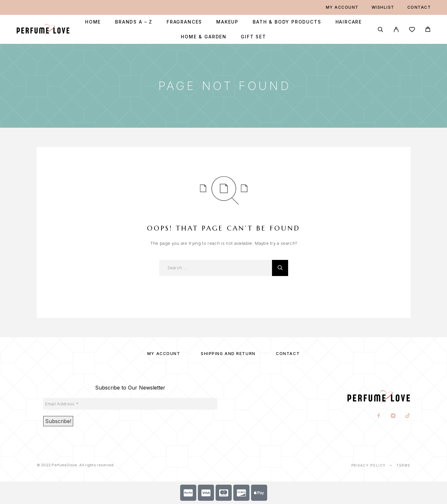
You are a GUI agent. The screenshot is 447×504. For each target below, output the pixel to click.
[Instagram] (393, 416)
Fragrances (184, 22)
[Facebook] (379, 416)
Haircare (349, 22)
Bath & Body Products (287, 22)
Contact (419, 7)
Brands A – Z (134, 22)
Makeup (227, 22)
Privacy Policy (369, 465)
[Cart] (428, 30)
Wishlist (383, 7)
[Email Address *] (130, 404)
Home (93, 22)
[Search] (380, 30)
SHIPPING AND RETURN (228, 354)
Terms (403, 465)
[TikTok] (408, 416)
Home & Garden (204, 37)
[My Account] (396, 30)
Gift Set (253, 37)
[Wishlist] (412, 30)
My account (342, 7)
